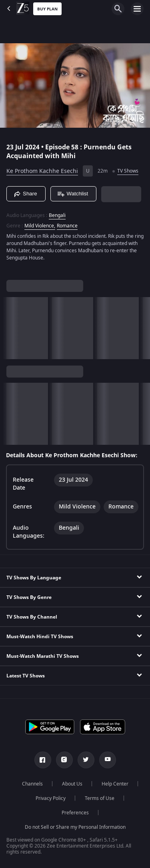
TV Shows (128, 171)
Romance (67, 226)
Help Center (115, 784)
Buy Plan (47, 9)
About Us (72, 784)
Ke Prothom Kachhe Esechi (42, 171)
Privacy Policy (51, 798)
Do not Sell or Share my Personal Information (75, 827)
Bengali (57, 215)
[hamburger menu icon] (137, 9)
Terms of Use (100, 798)
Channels (32, 784)
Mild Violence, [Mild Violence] (40, 226)
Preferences (75, 813)
